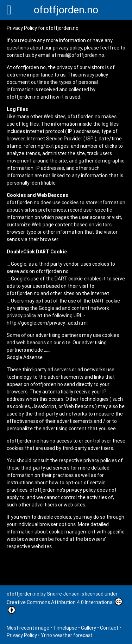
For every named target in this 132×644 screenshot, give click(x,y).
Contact (109, 628)
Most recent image (28, 628)
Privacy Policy (22, 635)
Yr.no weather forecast (67, 635)
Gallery (89, 628)
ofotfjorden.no (66, 10)
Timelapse (65, 628)
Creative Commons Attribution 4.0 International (65, 606)
